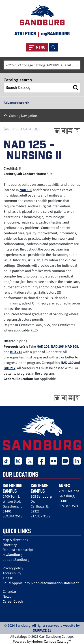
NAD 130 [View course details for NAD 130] (67, 363)
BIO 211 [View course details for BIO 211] (16, 352)
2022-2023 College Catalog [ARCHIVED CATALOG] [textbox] (42, 65)
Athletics (25, 34)
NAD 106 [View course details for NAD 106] (57, 347)
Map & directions (15, 540)
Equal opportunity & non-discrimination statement (41, 583)
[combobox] (42, 65)
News (7, 597)
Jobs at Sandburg (16, 560)
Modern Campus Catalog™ (51, 642)
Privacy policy (13, 568)
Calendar (10, 592)
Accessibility (12, 573)
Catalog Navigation (23, 116)
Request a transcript (18, 550)
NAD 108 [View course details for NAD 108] (72, 347)
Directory (10, 545)
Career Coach (13, 602)
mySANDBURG (55, 34)
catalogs (21, 637)
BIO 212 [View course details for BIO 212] (10, 368)
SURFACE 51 (42, 631)
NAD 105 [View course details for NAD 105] (26, 190)
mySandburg (12, 555)
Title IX (8, 578)
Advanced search (16, 103)
